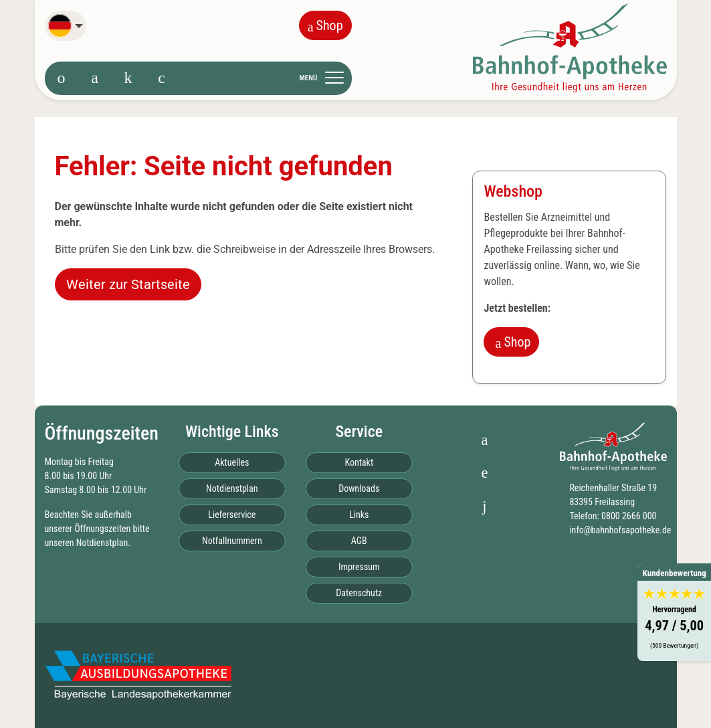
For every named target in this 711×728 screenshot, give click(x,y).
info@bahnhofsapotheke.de (620, 530)
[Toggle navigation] (326, 78)
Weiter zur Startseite (128, 284)
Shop (325, 25)
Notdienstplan (102, 543)
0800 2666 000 (629, 516)
